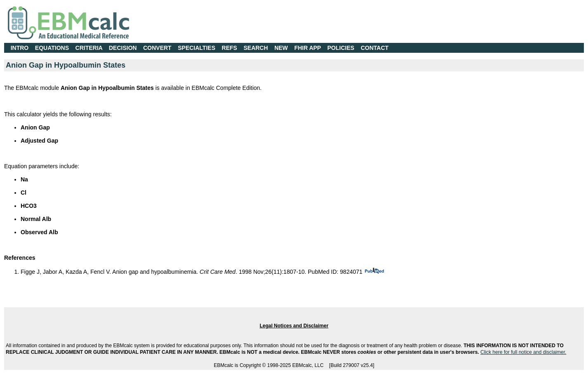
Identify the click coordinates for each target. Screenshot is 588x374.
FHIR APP (308, 48)
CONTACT (374, 48)
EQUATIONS (52, 48)
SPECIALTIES (197, 48)
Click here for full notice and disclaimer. (523, 352)
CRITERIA (89, 48)
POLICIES (341, 48)
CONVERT (157, 48)
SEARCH (256, 48)
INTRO (20, 48)
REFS (229, 48)
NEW (281, 48)
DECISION (123, 48)
